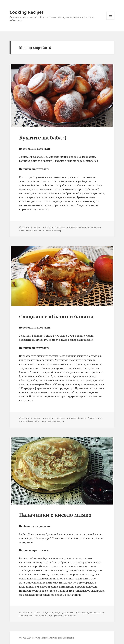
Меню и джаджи (110, 20)
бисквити (82, 418)
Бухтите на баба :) (43, 138)
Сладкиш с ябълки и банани (56, 316)
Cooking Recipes (27, 12)
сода (29, 230)
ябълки (30, 421)
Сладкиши (60, 227)
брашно (73, 227)
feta (38, 227)
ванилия (82, 227)
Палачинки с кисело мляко (55, 515)
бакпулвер (83, 613)
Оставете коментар (52, 230)
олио (43, 616)
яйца (35, 230)
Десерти (49, 227)
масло (22, 421)
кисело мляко (26, 616)
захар (90, 227)
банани (73, 418)
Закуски (58, 613)
